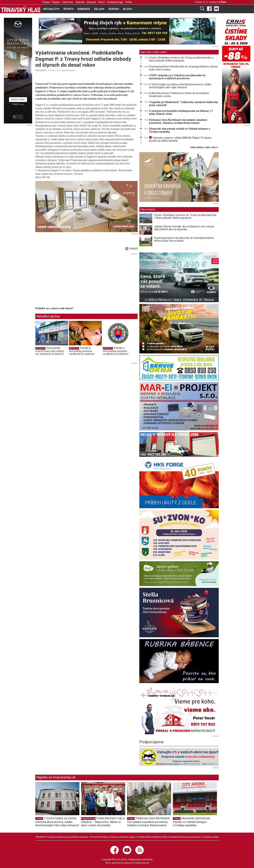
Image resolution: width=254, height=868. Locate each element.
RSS (165, 837)
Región (56, 2)
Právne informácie (98, 837)
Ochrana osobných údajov (123, 837)
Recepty (91, 2)
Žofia (223, 2)
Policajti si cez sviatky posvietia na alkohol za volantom (82, 351)
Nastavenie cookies (190, 837)
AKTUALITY (41, 70)
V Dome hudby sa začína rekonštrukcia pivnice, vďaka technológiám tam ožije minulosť (180, 86)
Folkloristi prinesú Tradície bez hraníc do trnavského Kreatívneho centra (179, 95)
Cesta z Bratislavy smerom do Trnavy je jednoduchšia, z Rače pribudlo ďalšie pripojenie (181, 59)
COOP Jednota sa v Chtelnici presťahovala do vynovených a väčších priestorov (177, 77)
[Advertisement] (65, 281)
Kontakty (173, 837)
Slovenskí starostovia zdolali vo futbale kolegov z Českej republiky (180, 130)
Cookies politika (210, 837)
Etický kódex (144, 837)
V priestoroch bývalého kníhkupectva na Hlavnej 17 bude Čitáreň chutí (181, 112)
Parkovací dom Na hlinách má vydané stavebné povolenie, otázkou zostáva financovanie (178, 121)
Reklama (157, 837)
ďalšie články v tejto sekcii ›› (205, 147)
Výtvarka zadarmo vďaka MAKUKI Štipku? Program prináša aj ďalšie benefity (180, 139)
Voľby (128, 2)
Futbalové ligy (115, 2)
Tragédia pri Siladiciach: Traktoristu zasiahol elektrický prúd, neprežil (184, 104)
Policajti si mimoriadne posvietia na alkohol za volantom (116, 351)
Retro (102, 2)
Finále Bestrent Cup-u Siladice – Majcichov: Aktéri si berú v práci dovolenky (103, 822)
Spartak (80, 2)
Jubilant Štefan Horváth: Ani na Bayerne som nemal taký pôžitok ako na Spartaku (184, 228)
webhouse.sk (142, 863)
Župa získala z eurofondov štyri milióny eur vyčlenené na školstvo (50, 351)
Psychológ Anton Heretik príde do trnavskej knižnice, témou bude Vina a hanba (183, 68)
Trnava (46, 2)
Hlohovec (68, 2)
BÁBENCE (84, 9)
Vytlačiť (131, 248)
